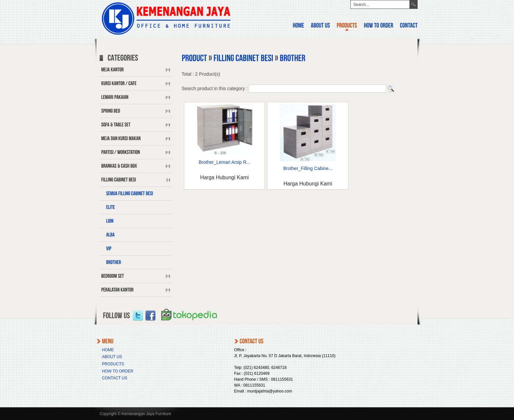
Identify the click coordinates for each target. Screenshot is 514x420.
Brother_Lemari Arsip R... (224, 162)
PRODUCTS (113, 364)
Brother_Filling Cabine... (308, 168)
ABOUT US (112, 357)
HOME (108, 350)
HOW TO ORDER (118, 371)
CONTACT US (115, 378)
